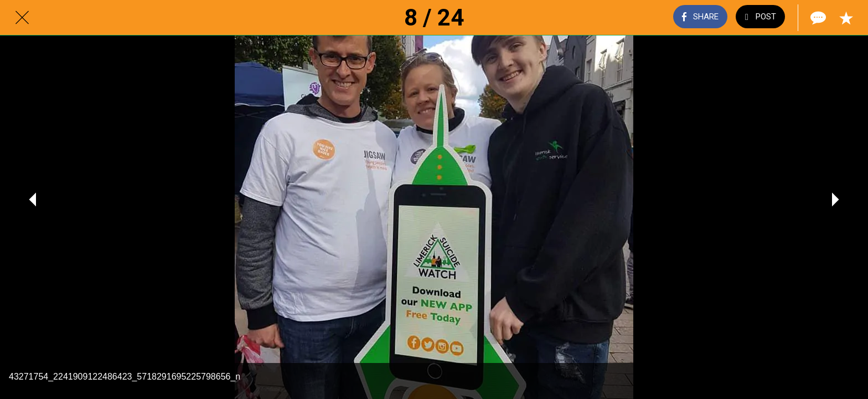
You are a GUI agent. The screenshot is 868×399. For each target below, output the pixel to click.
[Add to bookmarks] (846, 18)
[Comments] (817, 18)
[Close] (22, 18)
